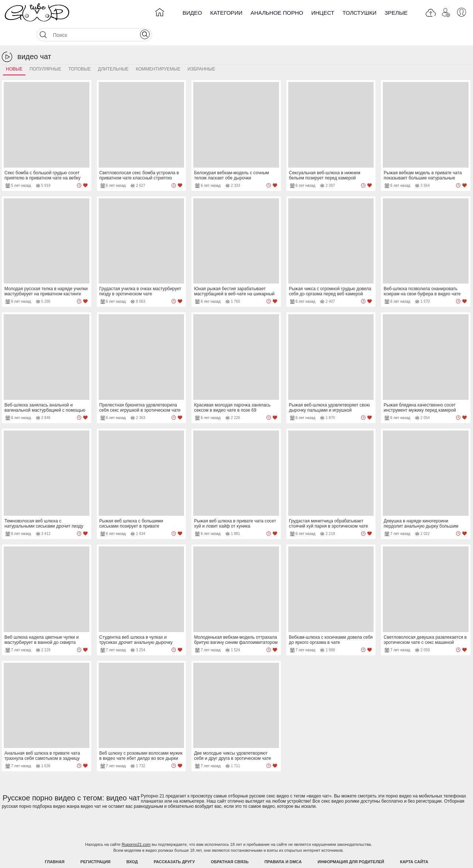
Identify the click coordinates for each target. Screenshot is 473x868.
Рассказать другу (174, 843)
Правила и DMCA (283, 843)
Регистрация (96, 843)
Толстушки (360, 13)
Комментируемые (158, 51)
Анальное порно (277, 13)
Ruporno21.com (136, 826)
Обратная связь (230, 843)
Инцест (323, 13)
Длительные (113, 51)
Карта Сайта (414, 843)
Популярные (45, 51)
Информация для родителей (351, 843)
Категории (226, 13)
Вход (132, 843)
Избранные (202, 51)
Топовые (80, 51)
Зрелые (396, 13)
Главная (55, 843)
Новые (14, 51)
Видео (192, 13)
